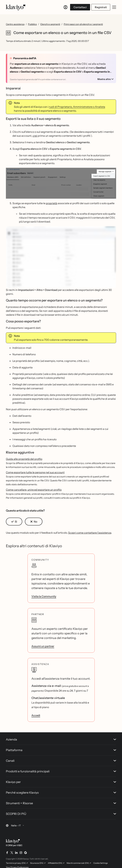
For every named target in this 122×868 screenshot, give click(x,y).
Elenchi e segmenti (50, 24)
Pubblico (32, 24)
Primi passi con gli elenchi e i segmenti (83, 24)
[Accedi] (66, 7)
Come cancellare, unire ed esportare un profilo (34, 490)
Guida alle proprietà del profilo (24, 459)
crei (35, 136)
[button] (61, 183)
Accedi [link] (36, 715)
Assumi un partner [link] (43, 646)
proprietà (52, 203)
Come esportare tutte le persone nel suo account (35, 472)
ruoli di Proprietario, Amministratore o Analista (77, 107)
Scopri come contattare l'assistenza (90, 533)
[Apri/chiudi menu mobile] (114, 7)
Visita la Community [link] (44, 596)
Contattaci (80, 7)
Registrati (101, 7)
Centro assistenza (15, 24)
